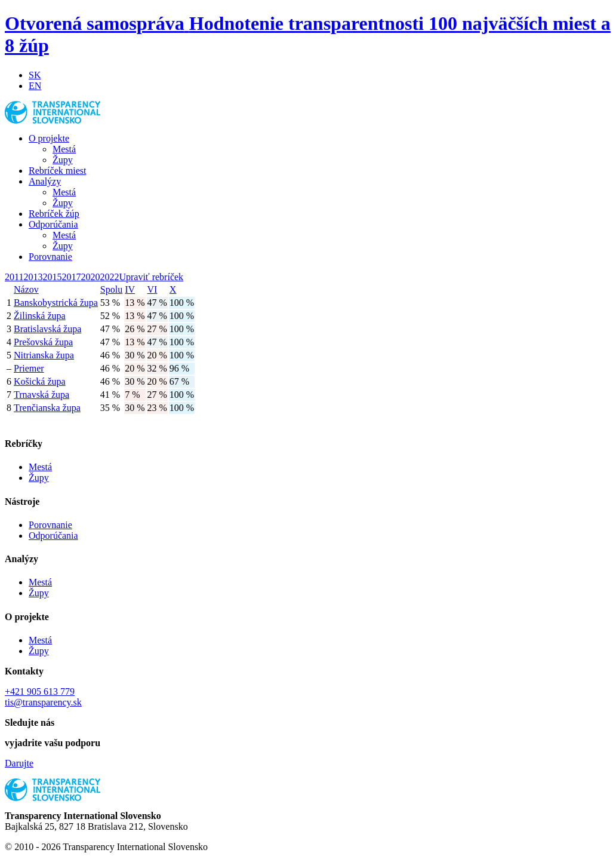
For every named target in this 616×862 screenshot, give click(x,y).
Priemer (29, 368)
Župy (63, 160)
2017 (71, 277)
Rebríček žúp (54, 214)
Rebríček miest (57, 171)
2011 (14, 277)
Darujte (19, 763)
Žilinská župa (40, 316)
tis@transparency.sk (43, 702)
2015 (52, 277)
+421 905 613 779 (40, 691)
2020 (90, 277)
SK (35, 75)
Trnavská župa (41, 395)
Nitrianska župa (44, 355)
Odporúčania (53, 224)
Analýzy (45, 181)
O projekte (49, 138)
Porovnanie (50, 257)
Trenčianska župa (47, 408)
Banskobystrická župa (56, 303)
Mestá (64, 149)
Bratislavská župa (47, 329)
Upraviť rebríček (151, 277)
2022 (109, 277)
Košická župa (40, 381)
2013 (33, 277)
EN (35, 86)
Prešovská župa (43, 342)
